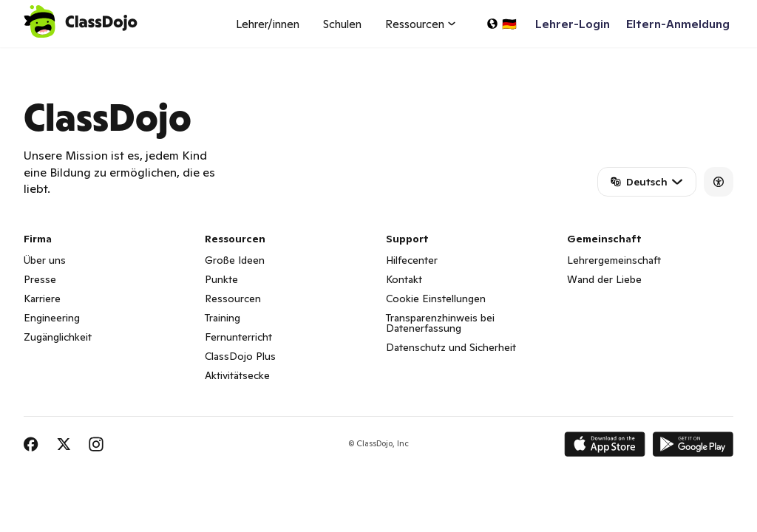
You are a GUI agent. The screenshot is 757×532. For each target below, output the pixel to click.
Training (223, 318)
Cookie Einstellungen (436, 299)
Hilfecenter (412, 260)
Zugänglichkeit (58, 337)
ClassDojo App (41, 56)
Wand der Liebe (604, 279)
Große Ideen (235, 260)
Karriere (42, 299)
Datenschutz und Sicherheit (451, 347)
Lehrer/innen (268, 24)
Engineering (52, 318)
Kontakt (404, 279)
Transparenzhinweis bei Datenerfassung (440, 323)
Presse (40, 279)
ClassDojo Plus (240, 356)
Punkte (221, 279)
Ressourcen (233, 299)
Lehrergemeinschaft (614, 260)
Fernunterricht (238, 337)
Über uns (45, 260)
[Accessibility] (719, 182)
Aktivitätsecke (237, 375)
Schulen (342, 24)
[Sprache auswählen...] (501, 24)
